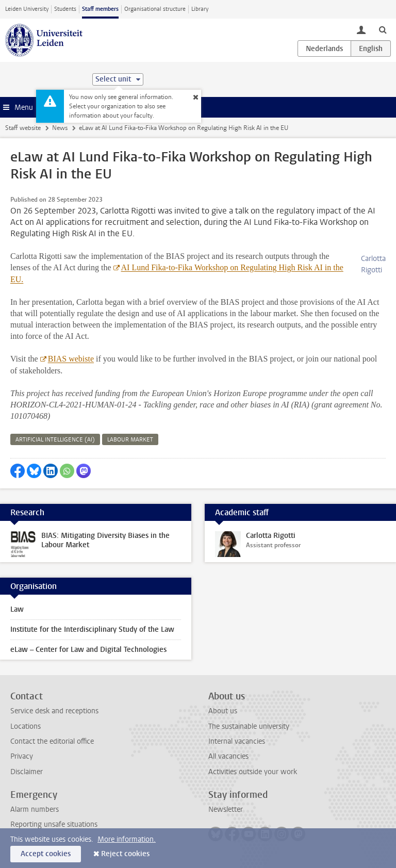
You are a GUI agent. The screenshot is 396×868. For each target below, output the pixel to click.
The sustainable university (249, 726)
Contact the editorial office (52, 741)
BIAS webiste (71, 359)
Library (200, 9)
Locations (26, 726)
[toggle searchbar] (383, 29)
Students (65, 9)
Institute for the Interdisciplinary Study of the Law (92, 629)
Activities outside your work (253, 772)
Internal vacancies (237, 741)
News (60, 128)
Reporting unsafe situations (54, 824)
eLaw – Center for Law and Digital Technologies (88, 650)
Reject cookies (125, 854)
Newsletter (226, 809)
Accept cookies (46, 854)
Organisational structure (155, 9)
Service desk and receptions (54, 711)
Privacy (22, 756)
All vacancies (228, 756)
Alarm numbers (35, 809)
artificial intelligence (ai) (55, 440)
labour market (130, 440)
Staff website (23, 128)
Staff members (100, 9)
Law (17, 609)
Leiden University (27, 9)
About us (223, 711)
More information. (127, 839)
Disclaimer (27, 772)
